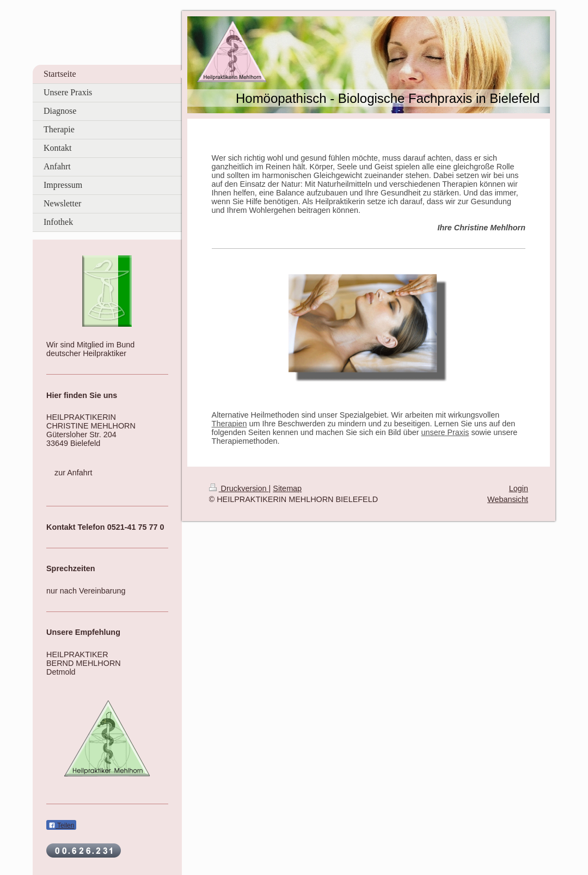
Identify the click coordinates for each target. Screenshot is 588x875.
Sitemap (287, 488)
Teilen (61, 825)
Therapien (229, 424)
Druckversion (239, 488)
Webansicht (508, 499)
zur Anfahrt (73, 473)
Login (519, 488)
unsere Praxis (445, 432)
